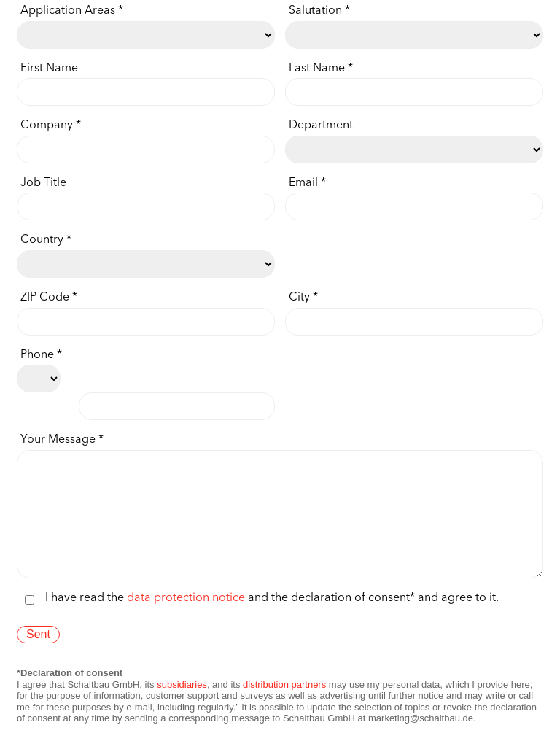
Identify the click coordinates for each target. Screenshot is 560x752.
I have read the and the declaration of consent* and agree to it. (272, 620)
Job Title (43, 183)
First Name (49, 69)
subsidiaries (182, 706)
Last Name (317, 69)
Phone (37, 356)
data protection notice (186, 620)
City (299, 298)
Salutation (315, 11)
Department (321, 126)
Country (42, 240)
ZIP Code (45, 298)
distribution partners (284, 706)
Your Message (58, 440)
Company (47, 126)
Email (303, 183)
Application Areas (68, 11)
